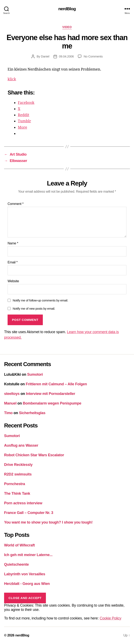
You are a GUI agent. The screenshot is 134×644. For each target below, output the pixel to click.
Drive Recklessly (18, 465)
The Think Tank (17, 493)
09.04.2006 (66, 56)
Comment (16, 204)
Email (13, 262)
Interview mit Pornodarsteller (51, 394)
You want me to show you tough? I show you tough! (48, 522)
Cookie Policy (111, 618)
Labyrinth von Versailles (25, 574)
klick (12, 79)
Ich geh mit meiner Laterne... (28, 555)
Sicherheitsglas (32, 413)
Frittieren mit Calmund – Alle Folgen (56, 384)
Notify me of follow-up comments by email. (40, 300)
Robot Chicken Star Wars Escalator (34, 455)
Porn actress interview (23, 503)
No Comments (93, 56)
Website (13, 281)
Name (13, 243)
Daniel (45, 56)
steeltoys (12, 394)
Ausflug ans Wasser (21, 445)
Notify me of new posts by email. (34, 309)
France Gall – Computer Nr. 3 (29, 513)
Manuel (10, 403)
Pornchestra (15, 484)
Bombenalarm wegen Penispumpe (52, 403)
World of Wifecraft (19, 545)
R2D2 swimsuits (18, 474)
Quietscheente (16, 564)
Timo (8, 413)
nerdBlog (67, 9)
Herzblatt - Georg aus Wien (27, 584)
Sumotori (35, 374)
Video (67, 27)
